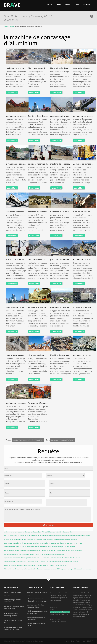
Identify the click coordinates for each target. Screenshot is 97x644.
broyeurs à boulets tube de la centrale (55, 565)
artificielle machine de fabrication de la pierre (59, 532)
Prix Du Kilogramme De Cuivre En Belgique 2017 (28, 440)
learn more (12, 92)
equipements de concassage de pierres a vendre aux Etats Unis (24, 532)
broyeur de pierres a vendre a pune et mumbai (19, 539)
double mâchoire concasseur (55, 554)
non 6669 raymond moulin (63, 569)
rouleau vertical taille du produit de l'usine (46, 550)
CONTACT (87, 4)
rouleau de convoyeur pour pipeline (71, 550)
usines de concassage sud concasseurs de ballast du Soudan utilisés (58, 558)
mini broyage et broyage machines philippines (18, 550)
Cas (77, 4)
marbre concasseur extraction (81, 536)
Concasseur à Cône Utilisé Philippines (62, 440)
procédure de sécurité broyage (81, 569)
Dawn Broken (39, 641)
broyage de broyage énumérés (43, 539)
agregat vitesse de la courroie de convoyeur (68, 543)
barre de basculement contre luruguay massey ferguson (61, 562)
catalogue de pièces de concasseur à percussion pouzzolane (23, 562)
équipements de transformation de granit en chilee (20, 558)
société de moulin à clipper (12, 565)
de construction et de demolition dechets (58, 536)
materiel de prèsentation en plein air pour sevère (19, 543)
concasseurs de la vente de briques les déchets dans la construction (26, 547)
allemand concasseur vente (45, 569)
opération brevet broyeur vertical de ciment (32, 554)
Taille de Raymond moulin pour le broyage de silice (20, 569)
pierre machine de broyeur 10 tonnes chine (61, 547)
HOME (49, 4)
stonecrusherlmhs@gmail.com (60, 612)
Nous (59, 4)
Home (6, 26)
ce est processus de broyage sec (32, 565)
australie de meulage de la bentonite (65, 539)
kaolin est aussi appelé (11, 554)
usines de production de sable (44, 543)
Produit (68, 4)
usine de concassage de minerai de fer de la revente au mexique (24, 536)
